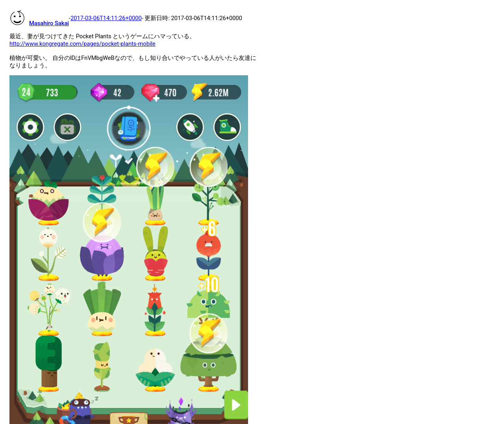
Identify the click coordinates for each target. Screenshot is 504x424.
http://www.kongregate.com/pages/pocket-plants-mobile (82, 44)
